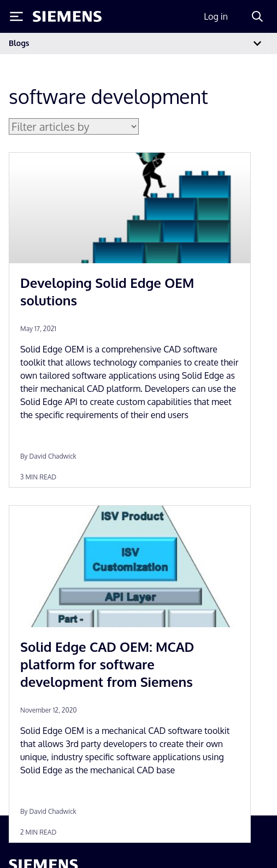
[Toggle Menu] (16, 16)
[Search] (257, 16)
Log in (216, 16)
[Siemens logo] (67, 16)
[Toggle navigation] (257, 44)
